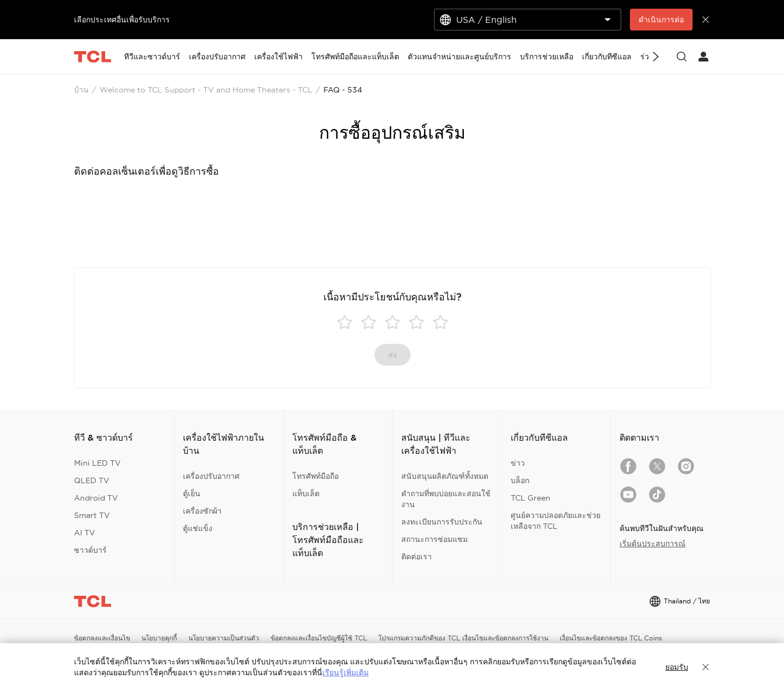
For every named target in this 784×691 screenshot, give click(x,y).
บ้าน (81, 90)
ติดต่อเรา (416, 557)
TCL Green (531, 498)
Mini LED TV (97, 463)
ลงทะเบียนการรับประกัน (442, 522)
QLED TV (92, 480)
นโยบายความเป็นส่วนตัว (224, 638)
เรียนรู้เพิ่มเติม (345, 673)
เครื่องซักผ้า (202, 511)
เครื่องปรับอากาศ (211, 476)
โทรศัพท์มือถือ (316, 476)
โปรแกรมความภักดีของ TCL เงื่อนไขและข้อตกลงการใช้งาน (463, 638)
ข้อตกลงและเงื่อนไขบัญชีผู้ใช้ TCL (319, 638)
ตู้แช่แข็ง (198, 528)
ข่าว (518, 463)
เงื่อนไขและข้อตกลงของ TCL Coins (611, 638)
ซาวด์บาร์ (90, 550)
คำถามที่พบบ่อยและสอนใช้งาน (446, 499)
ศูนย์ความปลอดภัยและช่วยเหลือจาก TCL (556, 521)
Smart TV (92, 515)
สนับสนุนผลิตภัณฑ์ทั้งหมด (445, 476)
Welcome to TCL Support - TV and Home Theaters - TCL (206, 90)
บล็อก (520, 480)
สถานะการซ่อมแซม (434, 539)
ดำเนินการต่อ (661, 20)
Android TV (96, 498)
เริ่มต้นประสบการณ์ (653, 544)
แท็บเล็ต (306, 493)
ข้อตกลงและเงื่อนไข (102, 638)
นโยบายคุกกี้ (159, 638)
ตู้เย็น (192, 493)
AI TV (85, 533)
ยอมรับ (677, 667)
